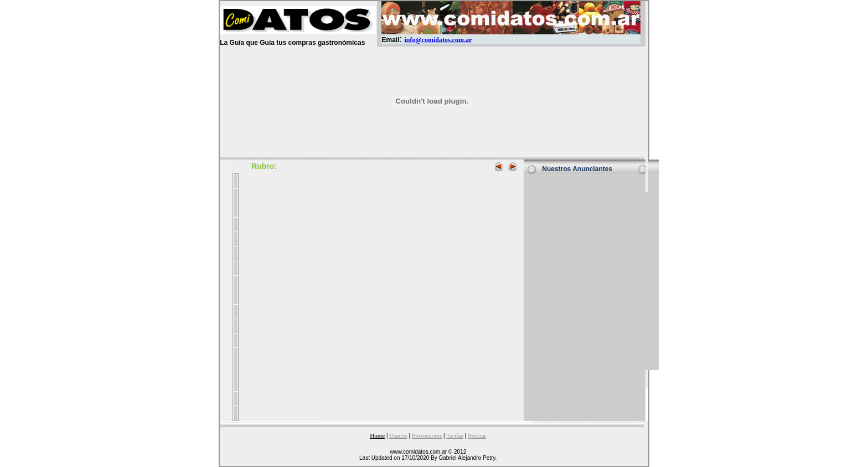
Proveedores (427, 435)
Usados (398, 435)
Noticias (477, 436)
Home (377, 435)
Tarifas (454, 435)
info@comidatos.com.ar (438, 40)
